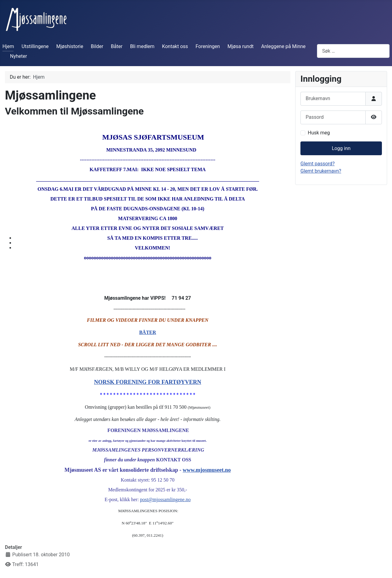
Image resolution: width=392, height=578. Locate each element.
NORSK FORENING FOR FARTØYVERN (148, 382)
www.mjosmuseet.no (207, 470)
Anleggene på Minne (283, 46)
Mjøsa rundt (241, 46)
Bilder (97, 46)
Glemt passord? (318, 164)
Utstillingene (35, 46)
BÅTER (147, 332)
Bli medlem (142, 46)
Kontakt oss (175, 46)
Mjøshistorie (70, 46)
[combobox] (353, 51)
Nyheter (19, 56)
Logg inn (341, 148)
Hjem (8, 46)
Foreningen (208, 46)
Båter (117, 46)
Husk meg (319, 133)
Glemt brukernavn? (321, 171)
